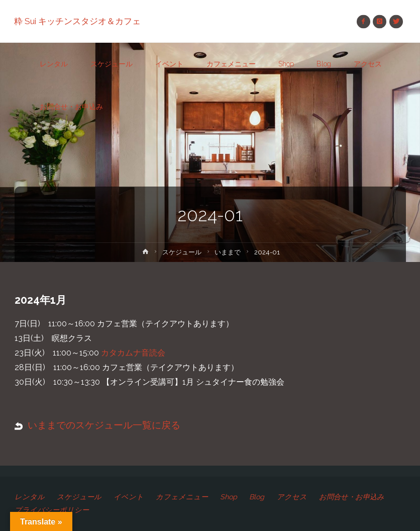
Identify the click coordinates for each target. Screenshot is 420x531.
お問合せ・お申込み (352, 497)
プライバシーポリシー (52, 510)
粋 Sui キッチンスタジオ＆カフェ (78, 21)
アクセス (292, 497)
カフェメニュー (182, 497)
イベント (129, 497)
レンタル (30, 497)
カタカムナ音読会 (133, 353)
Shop (229, 497)
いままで (228, 252)
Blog (257, 497)
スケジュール (182, 252)
